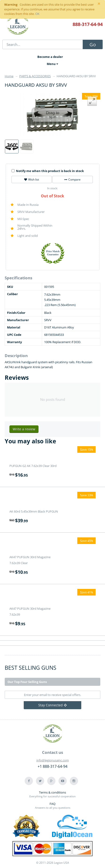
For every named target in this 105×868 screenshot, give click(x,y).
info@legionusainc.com (53, 760)
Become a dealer (50, 57)
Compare (72, 179)
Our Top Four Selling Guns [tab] (27, 682)
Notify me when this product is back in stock (48, 171)
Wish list (32, 179)
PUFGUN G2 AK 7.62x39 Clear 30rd (33, 466)
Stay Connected (52, 705)
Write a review (24, 429)
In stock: (52, 188)
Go (93, 45)
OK (37, 14)
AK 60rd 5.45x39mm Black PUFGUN (34, 511)
